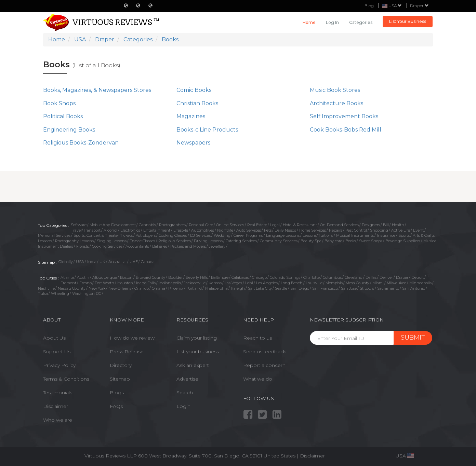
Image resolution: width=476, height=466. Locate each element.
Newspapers (193, 143)
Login (183, 406)
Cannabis (147, 225)
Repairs (336, 230)
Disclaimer (56, 406)
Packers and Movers (188, 246)
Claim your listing (197, 338)
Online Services (230, 225)
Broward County (150, 277)
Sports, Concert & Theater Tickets (103, 235)
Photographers (172, 225)
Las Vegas (233, 283)
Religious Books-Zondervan (81, 143)
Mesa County (358, 283)
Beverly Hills (197, 277)
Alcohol (110, 230)
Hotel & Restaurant (300, 225)
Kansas (215, 283)
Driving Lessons (208, 241)
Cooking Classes (173, 235)
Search (185, 393)
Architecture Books (336, 103)
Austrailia (117, 262)
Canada (148, 262)
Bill (386, 225)
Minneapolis (420, 283)
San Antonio (414, 288)
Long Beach (292, 283)
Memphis (334, 283)
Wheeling (60, 293)
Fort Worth (104, 283)
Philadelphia (216, 288)
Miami (378, 283)
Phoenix (176, 288)
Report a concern (264, 365)
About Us (54, 338)
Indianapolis (170, 283)
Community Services (279, 241)
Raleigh (238, 288)
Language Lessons (283, 235)
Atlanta (67, 277)
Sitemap (120, 379)
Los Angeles (267, 283)
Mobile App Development (113, 225)
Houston (125, 283)
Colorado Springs (285, 277)
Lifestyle (181, 230)
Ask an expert (193, 365)
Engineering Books (69, 130)
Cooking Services (107, 246)
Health (398, 225)
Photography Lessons (74, 241)
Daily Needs (285, 230)
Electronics (130, 230)
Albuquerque (105, 277)
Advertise (187, 379)
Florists (83, 246)
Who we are (58, 420)
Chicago (259, 277)
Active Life (401, 230)
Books (351, 241)
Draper (419, 6)
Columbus (332, 277)
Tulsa (43, 293)
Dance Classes (142, 241)
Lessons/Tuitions (318, 235)
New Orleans (120, 288)
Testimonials (58, 393)
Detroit (418, 277)
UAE (134, 262)
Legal (275, 225)
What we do (258, 379)
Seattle (281, 288)
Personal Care (201, 225)
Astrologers (146, 235)
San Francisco (325, 288)
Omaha (158, 288)
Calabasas (240, 277)
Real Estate (257, 225)
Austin (83, 277)
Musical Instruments (355, 235)
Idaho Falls (146, 283)
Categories (361, 22)
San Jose (349, 288)
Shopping (379, 230)
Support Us (57, 352)
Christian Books (197, 103)
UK (102, 262)
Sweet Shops (371, 241)
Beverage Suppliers (403, 241)
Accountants (137, 246)
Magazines (191, 116)
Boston (126, 277)
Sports (404, 235)
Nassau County (72, 288)
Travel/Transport (86, 230)
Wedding (222, 235)
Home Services (313, 230)
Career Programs (248, 235)
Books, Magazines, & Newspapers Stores (97, 90)
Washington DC (87, 293)
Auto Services (249, 230)
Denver (386, 277)
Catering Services (241, 241)
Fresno (85, 283)
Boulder (175, 277)
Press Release (127, 352)
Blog (369, 6)
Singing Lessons (112, 241)
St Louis (367, 288)
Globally (66, 262)
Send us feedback (265, 352)
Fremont (68, 283)
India (92, 262)
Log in (332, 22)
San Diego (300, 288)
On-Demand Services (339, 225)
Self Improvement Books (344, 116)
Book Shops (59, 103)
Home (309, 22)
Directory (121, 365)
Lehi (249, 283)
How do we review (132, 338)
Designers (371, 225)
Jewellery (217, 246)
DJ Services (200, 235)
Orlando (142, 288)
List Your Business (408, 21)
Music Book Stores (335, 90)
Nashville (46, 288)
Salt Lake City (260, 288)
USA (80, 262)
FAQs (116, 406)
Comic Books (194, 90)
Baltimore (220, 277)
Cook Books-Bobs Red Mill (346, 130)
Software (79, 225)
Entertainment (157, 230)
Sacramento (388, 288)
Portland (194, 288)
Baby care (333, 241)
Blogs (117, 393)
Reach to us (257, 338)
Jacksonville (195, 283)
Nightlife (225, 230)
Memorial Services (54, 235)
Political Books (63, 116)
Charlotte (312, 277)
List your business (198, 352)
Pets (268, 230)
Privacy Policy (59, 365)
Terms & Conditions (66, 379)
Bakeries (160, 246)
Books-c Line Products (207, 130)
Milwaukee (396, 283)
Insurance (386, 235)
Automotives (203, 230)
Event (418, 230)
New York (97, 288)
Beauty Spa (311, 241)
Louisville (314, 283)
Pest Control (356, 230)
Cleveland (354, 277)
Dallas (371, 277)
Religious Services (175, 241)
